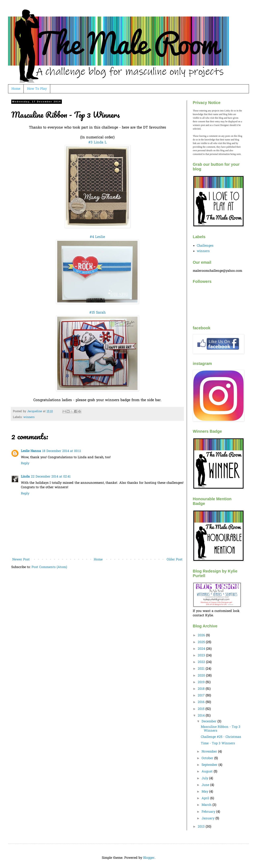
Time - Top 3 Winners (218, 743)
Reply (25, 463)
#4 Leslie (97, 237)
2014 (202, 716)
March (207, 805)
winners (29, 417)
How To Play (37, 89)
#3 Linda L (97, 143)
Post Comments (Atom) (49, 567)
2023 (202, 656)
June (206, 785)
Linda (25, 477)
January (209, 819)
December (210, 722)
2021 (202, 669)
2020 (202, 676)
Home (16, 89)
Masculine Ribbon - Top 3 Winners (221, 729)
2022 (202, 662)
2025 (202, 642)
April (206, 798)
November (210, 752)
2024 (202, 649)
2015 (202, 709)
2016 (202, 702)
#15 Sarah (97, 313)
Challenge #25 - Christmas (221, 737)
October (208, 758)
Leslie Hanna (31, 451)
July (205, 778)
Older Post (175, 560)
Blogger (149, 858)
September (210, 765)
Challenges (205, 246)
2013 (202, 827)
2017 (202, 696)
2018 (202, 689)
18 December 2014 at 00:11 (62, 451)
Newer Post (21, 560)
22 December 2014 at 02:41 (51, 477)
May (205, 792)
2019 (202, 682)
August (208, 772)
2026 (202, 635)
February (209, 812)
